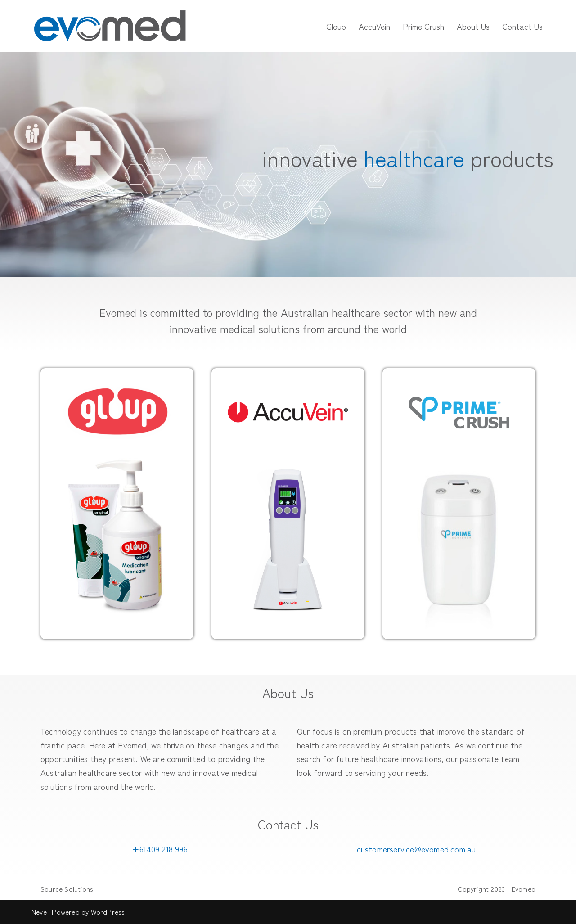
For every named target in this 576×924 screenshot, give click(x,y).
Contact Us (522, 26)
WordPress (108, 912)
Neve (39, 912)
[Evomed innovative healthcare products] (110, 26)
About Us (473, 26)
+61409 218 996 (160, 849)
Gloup (336, 26)
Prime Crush (423, 26)
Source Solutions (67, 889)
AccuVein (374, 26)
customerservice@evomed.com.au (416, 849)
